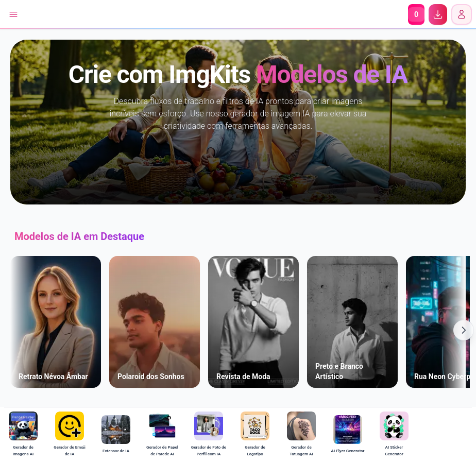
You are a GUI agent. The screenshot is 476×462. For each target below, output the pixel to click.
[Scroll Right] (464, 330)
